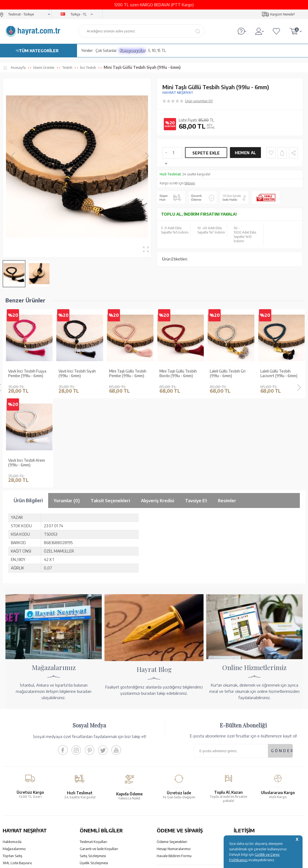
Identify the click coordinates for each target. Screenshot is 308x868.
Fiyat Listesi (12, 795)
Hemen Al (245, 153)
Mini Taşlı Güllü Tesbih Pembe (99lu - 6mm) (77, 373)
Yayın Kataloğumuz (18, 788)
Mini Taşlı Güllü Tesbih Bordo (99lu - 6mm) (128, 373)
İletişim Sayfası (245, 799)
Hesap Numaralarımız (174, 759)
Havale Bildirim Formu (174, 767)
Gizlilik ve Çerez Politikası (100, 781)
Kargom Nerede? (282, 14)
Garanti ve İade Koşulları (99, 759)
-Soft (127, 861)
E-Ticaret (139, 861)
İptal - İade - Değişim (173, 792)
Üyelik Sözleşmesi (94, 774)
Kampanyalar (133, 50)
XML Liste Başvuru (17, 774)
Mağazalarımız (14, 759)
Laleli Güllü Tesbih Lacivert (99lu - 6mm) (228, 373)
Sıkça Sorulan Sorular (96, 795)
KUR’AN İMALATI (27, 820)
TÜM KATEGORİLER (39, 51)
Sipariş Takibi (167, 785)
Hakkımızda (12, 752)
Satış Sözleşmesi (93, 767)
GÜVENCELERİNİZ (107, 820)
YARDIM (172, 820)
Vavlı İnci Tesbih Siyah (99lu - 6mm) (27, 373)
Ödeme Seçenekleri (172, 752)
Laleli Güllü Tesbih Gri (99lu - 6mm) (177, 373)
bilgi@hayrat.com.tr (250, 792)
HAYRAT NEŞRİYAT (178, 93)
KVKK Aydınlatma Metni (98, 788)
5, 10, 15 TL (157, 50)
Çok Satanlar (106, 50)
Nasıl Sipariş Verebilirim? (176, 799)
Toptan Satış (13, 767)
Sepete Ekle (206, 153)
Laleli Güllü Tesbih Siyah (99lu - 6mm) (281, 373)
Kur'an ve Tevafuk (17, 781)
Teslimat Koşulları (93, 752)
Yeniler (87, 50)
